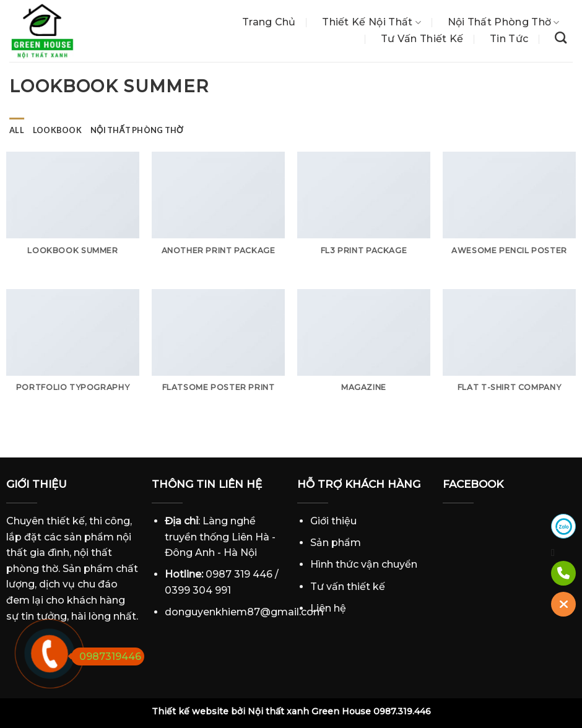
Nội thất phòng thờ (504, 22)
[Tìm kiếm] (561, 37)
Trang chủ (269, 22)
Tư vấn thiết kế (422, 39)
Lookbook (57, 130)
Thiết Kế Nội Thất (371, 22)
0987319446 (106, 656)
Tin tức (509, 39)
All (17, 130)
